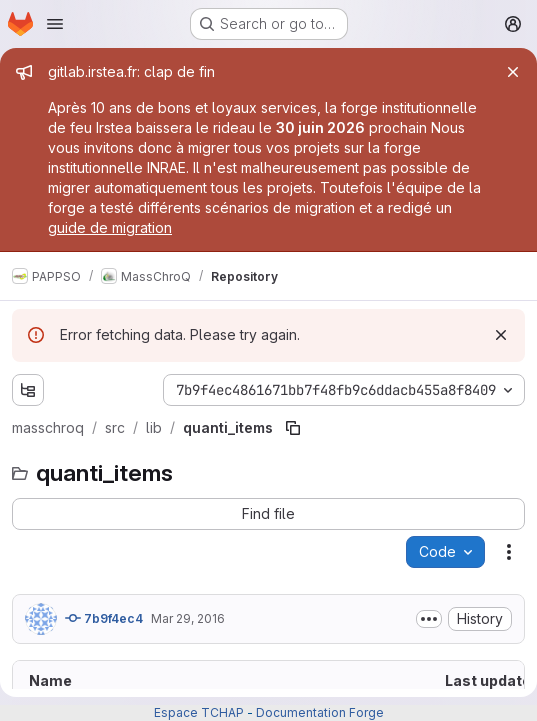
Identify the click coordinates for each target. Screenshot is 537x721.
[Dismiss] (501, 335)
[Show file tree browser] (28, 390)
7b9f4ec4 (104, 618)
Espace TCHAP (199, 712)
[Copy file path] (293, 428)
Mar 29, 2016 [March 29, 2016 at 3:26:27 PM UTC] (188, 618)
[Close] (513, 72)
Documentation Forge (320, 712)
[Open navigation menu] (55, 24)
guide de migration (110, 227)
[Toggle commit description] (429, 619)
